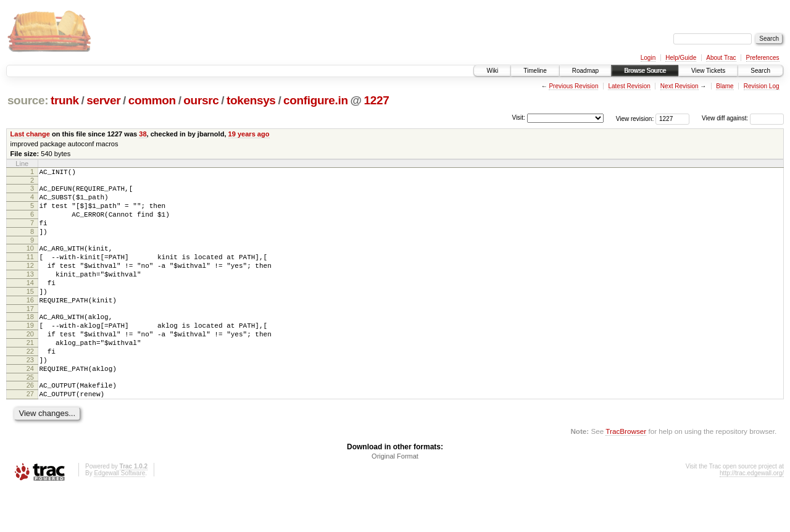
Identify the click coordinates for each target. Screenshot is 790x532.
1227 (376, 100)
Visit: (518, 118)
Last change (30, 134)
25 (30, 416)
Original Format (395, 499)
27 (30, 434)
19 (30, 353)
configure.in (316, 100)
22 (30, 384)
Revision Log (762, 86)
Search (760, 71)
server (103, 100)
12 (30, 282)
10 (30, 261)
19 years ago (249, 134)
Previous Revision (573, 86)
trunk (65, 100)
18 (30, 343)
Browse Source (645, 71)
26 (30, 424)
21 (30, 374)
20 (30, 364)
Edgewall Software (119, 516)
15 (30, 314)
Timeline (535, 71)
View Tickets (708, 71)
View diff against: (743, 118)
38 (143, 134)
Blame (725, 86)
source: (28, 100)
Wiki (492, 71)
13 (30, 293)
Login (648, 58)
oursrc (201, 100)
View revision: (635, 118)
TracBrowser (626, 474)
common (152, 100)
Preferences (763, 58)
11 (30, 272)
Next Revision (680, 86)
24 (30, 405)
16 (30, 324)
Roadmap (585, 71)
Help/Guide (681, 58)
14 (30, 303)
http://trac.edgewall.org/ (752, 516)
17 (30, 335)
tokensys (251, 100)
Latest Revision (629, 86)
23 (30, 395)
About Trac (721, 58)
